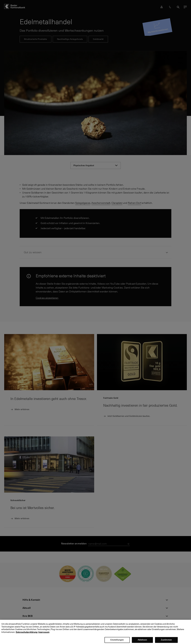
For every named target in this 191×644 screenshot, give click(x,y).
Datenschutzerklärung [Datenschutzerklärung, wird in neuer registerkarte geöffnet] (27, 635)
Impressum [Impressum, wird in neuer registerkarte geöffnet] (44, 635)
